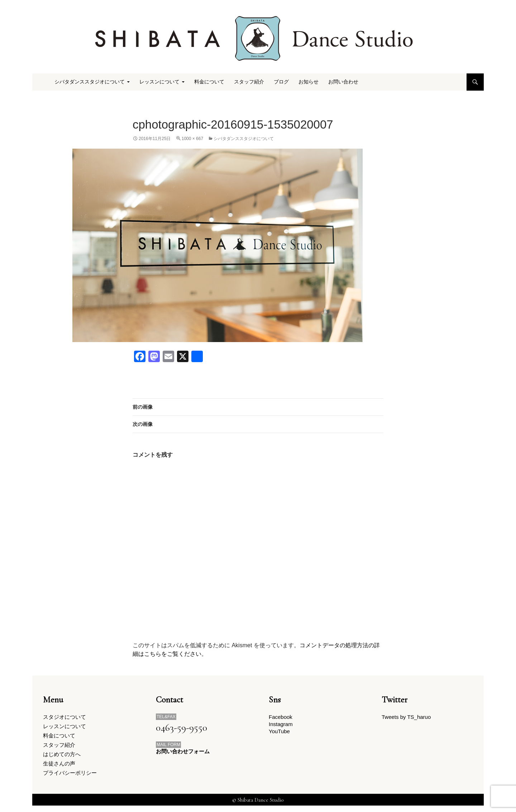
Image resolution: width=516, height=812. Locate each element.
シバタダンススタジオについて (90, 82)
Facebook (281, 717)
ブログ (281, 82)
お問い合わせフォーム (183, 752)
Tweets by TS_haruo (406, 717)
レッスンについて (159, 82)
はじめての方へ (62, 758)
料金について (209, 82)
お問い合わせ (343, 82)
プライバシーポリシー (70, 779)
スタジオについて (64, 717)
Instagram (281, 725)
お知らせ (309, 82)
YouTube (279, 733)
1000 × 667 (192, 139)
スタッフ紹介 (249, 82)
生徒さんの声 (59, 768)
